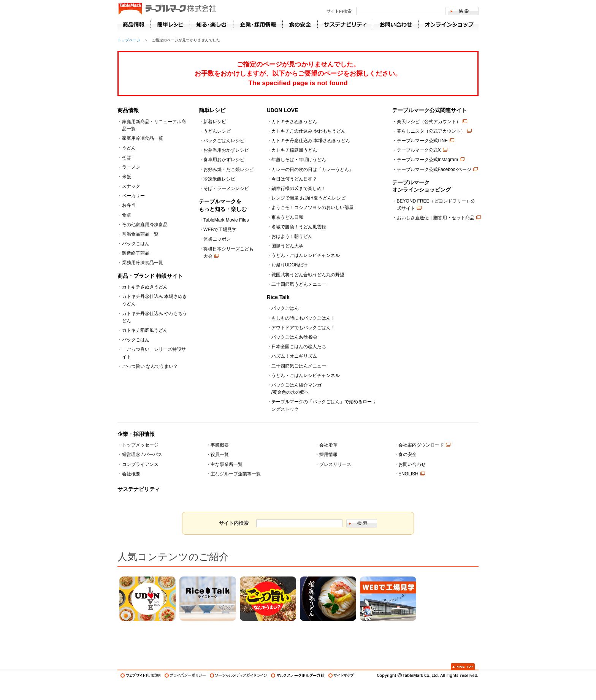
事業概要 (220, 445)
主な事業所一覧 (227, 464)
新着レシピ (215, 122)
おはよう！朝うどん (292, 236)
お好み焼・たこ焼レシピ (228, 169)
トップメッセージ (140, 445)
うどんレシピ (217, 131)
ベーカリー (133, 196)
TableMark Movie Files (226, 220)
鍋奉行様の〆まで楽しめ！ (299, 188)
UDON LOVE (283, 110)
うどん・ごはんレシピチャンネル (306, 255)
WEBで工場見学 (220, 230)
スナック (131, 186)
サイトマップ (341, 675)
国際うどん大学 (287, 246)
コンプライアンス (140, 464)
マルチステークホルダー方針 (298, 675)
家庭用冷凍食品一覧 (143, 138)
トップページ (129, 40)
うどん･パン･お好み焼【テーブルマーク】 (167, 9)
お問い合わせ (412, 464)
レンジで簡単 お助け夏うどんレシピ (308, 198)
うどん (129, 148)
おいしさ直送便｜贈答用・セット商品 (436, 218)
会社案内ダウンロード (421, 445)
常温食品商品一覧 (140, 234)
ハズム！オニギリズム (294, 356)
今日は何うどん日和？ (294, 179)
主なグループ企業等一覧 (236, 474)
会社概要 (131, 474)
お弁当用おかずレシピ (226, 150)
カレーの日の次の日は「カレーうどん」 (312, 169)
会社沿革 (328, 445)
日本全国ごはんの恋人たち (299, 347)
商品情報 (134, 24)
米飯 (127, 177)
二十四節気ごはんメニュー (299, 366)
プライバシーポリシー (185, 675)
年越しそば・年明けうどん (299, 160)
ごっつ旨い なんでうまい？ (150, 366)
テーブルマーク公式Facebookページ (434, 169)
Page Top (463, 666)
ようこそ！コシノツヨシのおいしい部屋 (312, 207)
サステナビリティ (139, 489)
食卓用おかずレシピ (224, 160)
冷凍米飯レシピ (219, 179)
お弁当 (129, 205)
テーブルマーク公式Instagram (427, 160)
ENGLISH (408, 474)
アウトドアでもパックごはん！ (303, 328)
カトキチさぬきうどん (145, 287)
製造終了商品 (136, 253)
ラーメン (131, 167)
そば (127, 157)
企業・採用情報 (136, 434)
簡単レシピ (212, 110)
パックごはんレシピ (224, 141)
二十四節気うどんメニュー (299, 284)
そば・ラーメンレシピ (226, 188)
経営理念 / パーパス (142, 455)
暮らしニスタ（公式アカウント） (431, 131)
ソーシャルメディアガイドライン (239, 675)
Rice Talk (278, 297)
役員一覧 (220, 455)
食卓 (127, 215)
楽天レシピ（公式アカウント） (429, 122)
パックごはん (136, 244)
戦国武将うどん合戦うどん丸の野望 (308, 275)
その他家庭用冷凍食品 (145, 225)
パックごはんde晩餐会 (294, 337)
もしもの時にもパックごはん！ (303, 318)
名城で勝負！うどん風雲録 (299, 227)
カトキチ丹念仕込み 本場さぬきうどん (311, 141)
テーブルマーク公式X (419, 150)
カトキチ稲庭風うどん (145, 330)
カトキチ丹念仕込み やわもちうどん (308, 131)
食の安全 (407, 455)
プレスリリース (335, 464)
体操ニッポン (217, 239)
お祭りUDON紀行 (289, 265)
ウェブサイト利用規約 (141, 675)
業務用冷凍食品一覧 (143, 263)
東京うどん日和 (287, 217)
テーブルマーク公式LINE (422, 141)
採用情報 (328, 455)
